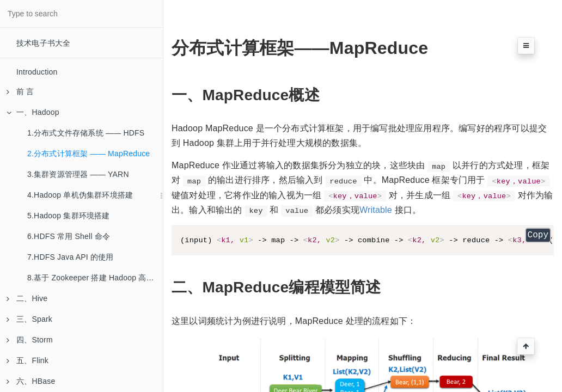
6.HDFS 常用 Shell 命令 (69, 236)
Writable (376, 210)
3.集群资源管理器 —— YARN (78, 174)
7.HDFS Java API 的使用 (71, 257)
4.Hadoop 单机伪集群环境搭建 (80, 195)
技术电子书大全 (43, 43)
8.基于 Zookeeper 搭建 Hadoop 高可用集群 (95, 278)
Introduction (37, 72)
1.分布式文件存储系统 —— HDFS (86, 133)
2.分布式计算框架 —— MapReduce (88, 154)
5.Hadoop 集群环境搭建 (69, 216)
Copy (538, 236)
